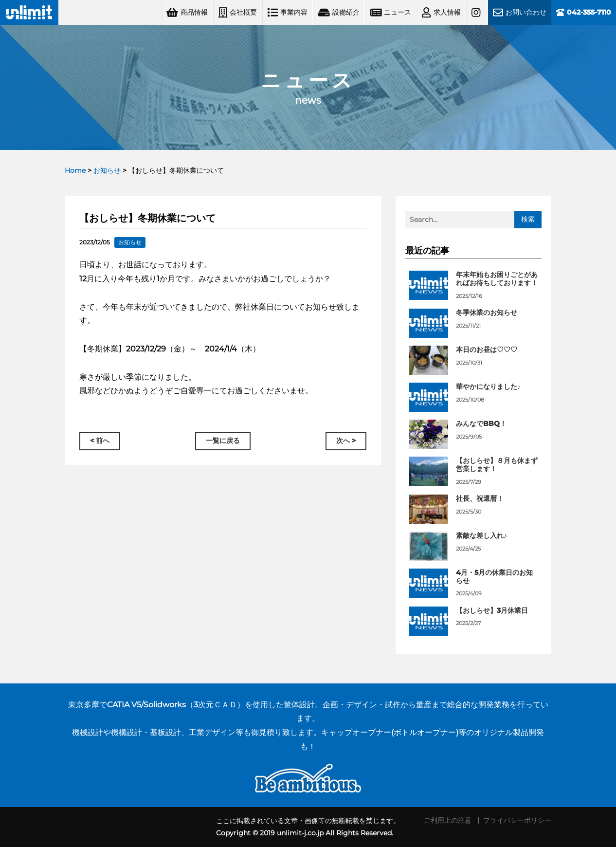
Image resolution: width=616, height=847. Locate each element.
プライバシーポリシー (517, 820)
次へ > (346, 441)
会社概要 (238, 12)
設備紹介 (339, 12)
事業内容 (288, 12)
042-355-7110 (584, 12)
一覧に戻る (223, 441)
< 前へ (100, 441)
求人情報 (441, 12)
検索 (528, 219)
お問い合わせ (520, 12)
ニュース (391, 12)
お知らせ (107, 170)
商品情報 (187, 12)
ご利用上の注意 (448, 820)
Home (75, 170)
